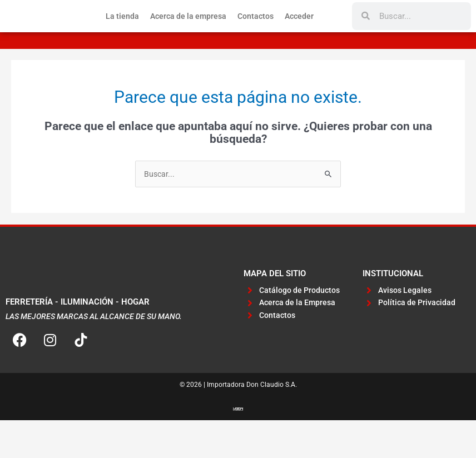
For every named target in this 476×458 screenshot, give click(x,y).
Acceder (299, 34)
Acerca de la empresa (188, 34)
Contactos (256, 34)
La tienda (122, 34)
